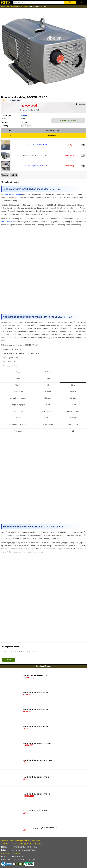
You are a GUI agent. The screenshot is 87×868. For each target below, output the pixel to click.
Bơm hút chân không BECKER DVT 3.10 (36, 778)
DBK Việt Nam (7, 222)
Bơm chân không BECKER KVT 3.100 (35, 677)
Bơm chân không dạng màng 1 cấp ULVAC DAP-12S (40, 829)
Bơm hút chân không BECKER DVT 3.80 (36, 727)
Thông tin (5, 175)
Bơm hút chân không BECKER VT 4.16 (35, 145)
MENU (83, 3)
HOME (3, 7)
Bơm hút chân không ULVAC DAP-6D (35, 812)
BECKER (24, 115)
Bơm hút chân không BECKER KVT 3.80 (36, 710)
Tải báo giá (80, 104)
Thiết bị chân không (12, 7)
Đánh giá (14, 175)
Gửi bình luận (9, 661)
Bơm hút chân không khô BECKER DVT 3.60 (37, 761)
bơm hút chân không (13, 194)
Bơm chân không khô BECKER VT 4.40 (35, 166)
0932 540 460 (68, 121)
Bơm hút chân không (23, 7)
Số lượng (5, 126)
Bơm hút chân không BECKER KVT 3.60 (36, 693)
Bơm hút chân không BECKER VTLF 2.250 (37, 744)
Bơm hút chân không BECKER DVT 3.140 (36, 795)
